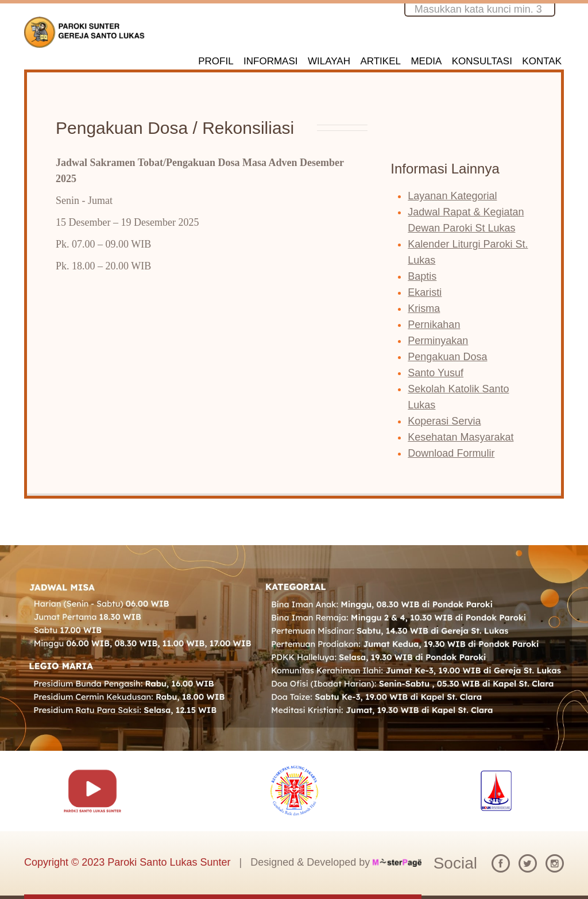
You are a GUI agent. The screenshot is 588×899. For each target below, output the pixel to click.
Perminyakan (438, 341)
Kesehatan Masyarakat (461, 437)
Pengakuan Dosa (447, 357)
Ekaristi (425, 292)
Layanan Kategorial (452, 196)
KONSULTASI (482, 61)
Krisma (424, 308)
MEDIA (426, 61)
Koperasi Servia (444, 421)
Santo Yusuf (436, 373)
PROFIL (216, 61)
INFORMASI (270, 61)
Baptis (422, 276)
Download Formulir (451, 453)
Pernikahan (434, 325)
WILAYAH (329, 61)
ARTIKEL (380, 61)
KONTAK (542, 61)
